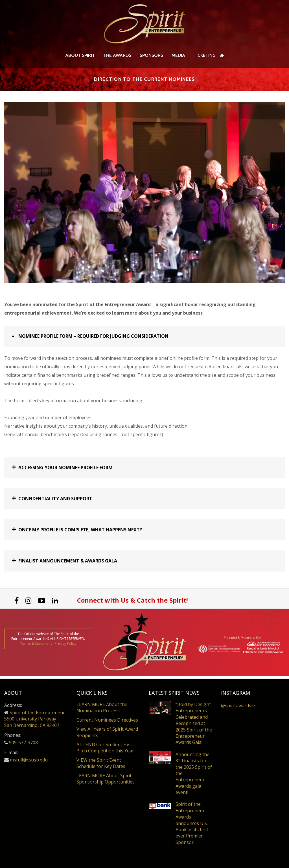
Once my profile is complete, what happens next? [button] (80, 533)
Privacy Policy (65, 646)
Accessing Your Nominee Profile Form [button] (65, 470)
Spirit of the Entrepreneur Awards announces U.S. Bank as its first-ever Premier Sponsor (193, 823)
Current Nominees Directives (107, 720)
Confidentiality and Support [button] (55, 501)
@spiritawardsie (238, 705)
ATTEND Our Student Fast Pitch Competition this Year (105, 748)
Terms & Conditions (36, 646)
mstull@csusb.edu (29, 760)
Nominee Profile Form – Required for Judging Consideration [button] (93, 339)
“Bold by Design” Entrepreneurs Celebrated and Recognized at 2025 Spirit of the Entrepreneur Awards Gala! (194, 723)
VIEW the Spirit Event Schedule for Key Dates (101, 763)
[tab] (144, 339)
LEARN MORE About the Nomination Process (102, 707)
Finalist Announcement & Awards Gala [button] (68, 564)
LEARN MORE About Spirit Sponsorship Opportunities (106, 779)
